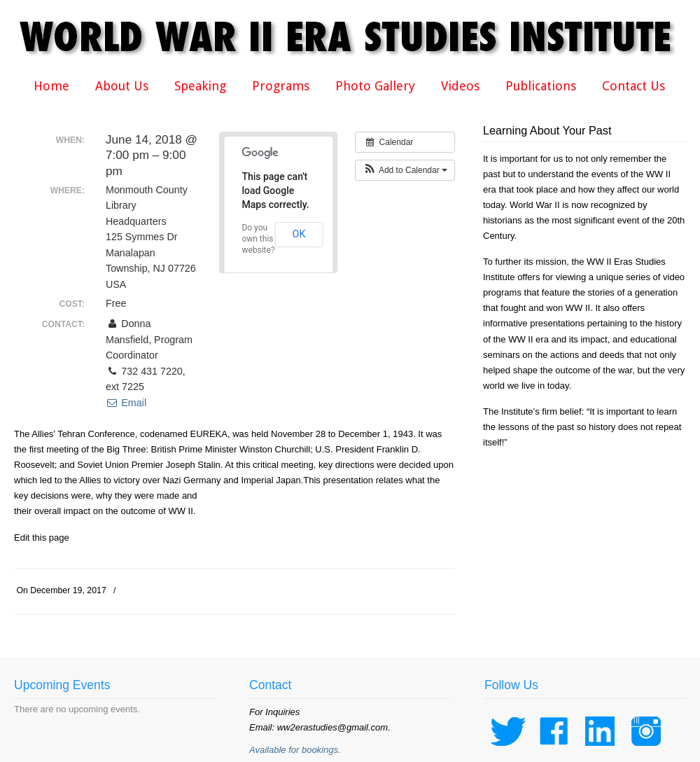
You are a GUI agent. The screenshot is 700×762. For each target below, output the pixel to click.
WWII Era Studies (357, 36)
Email (126, 403)
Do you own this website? (258, 239)
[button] (405, 170)
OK (299, 234)
